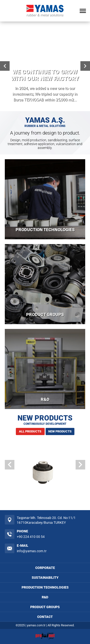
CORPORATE (45, 568)
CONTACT (45, 617)
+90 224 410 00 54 (31, 537)
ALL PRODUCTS (30, 431)
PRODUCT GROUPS (45, 314)
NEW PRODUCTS (60, 431)
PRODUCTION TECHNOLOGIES (45, 230)
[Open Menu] (83, 11)
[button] (80, 465)
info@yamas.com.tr (32, 551)
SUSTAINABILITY (45, 578)
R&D (45, 399)
